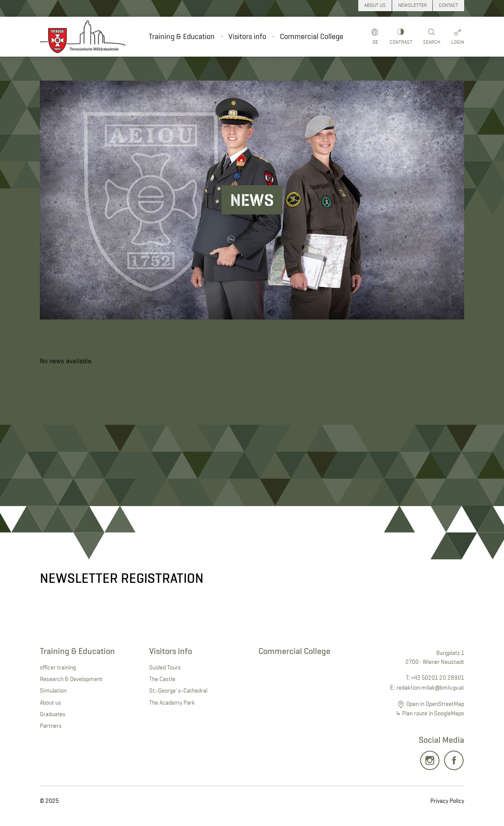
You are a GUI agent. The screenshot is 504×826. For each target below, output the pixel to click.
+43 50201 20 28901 (438, 678)
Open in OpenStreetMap (435, 704)
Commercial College (312, 36)
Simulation (53, 690)
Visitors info (247, 36)
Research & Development (71, 679)
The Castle (162, 679)
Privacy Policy (447, 801)
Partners (51, 726)
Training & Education (182, 36)
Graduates (53, 714)
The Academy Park (172, 702)
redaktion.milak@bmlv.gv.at (430, 687)
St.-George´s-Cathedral (178, 690)
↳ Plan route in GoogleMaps (430, 713)
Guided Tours (165, 667)
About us (51, 702)
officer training (58, 667)
